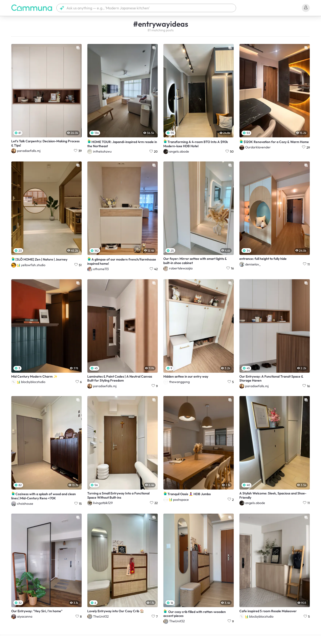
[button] (146, 8)
